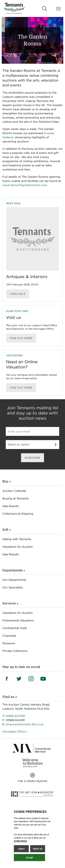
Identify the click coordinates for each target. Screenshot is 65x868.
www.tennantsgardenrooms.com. (25, 185)
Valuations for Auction (18, 547)
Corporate (9, 636)
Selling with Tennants (17, 539)
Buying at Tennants (16, 498)
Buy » (7, 481)
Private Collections (15, 651)
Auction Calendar (14, 491)
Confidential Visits (15, 628)
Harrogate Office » (15, 732)
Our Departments (14, 580)
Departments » (14, 570)
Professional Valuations (18, 620)
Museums (9, 643)
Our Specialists (13, 587)
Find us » (10, 697)
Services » (10, 603)
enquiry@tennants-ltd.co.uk (25, 724)
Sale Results (11, 506)
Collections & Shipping (18, 514)
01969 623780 (15, 716)
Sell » (7, 530)
